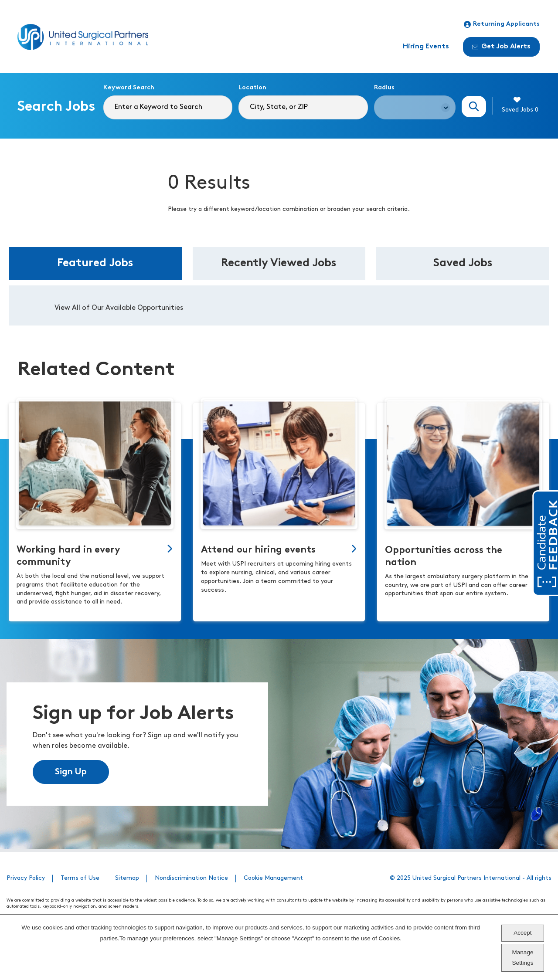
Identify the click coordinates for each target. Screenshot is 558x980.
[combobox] (303, 107)
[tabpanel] (279, 305)
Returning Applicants (502, 24)
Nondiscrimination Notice (191, 878)
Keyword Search (129, 88)
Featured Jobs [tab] (95, 263)
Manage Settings (523, 958)
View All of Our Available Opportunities (119, 308)
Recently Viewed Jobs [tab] (279, 263)
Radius (384, 88)
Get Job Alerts (501, 47)
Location (252, 88)
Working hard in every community (68, 556)
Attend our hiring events (258, 550)
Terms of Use (80, 878)
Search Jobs (474, 107)
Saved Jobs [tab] (463, 263)
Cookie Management (273, 878)
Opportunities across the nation (444, 557)
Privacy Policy (26, 878)
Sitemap (127, 878)
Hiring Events (426, 47)
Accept (522, 933)
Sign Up (71, 772)
